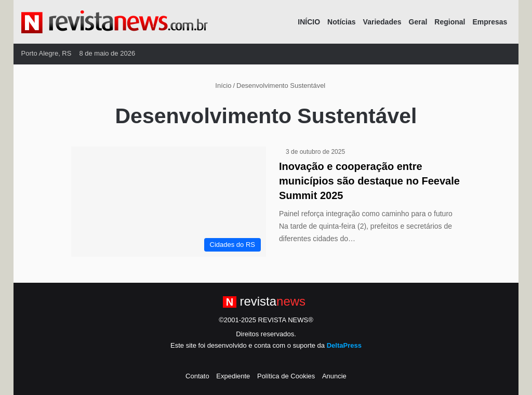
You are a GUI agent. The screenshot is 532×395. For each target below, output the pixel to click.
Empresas (490, 22)
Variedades (382, 22)
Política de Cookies (286, 376)
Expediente (233, 376)
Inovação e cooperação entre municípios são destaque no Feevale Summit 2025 (369, 181)
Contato (197, 376)
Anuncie (334, 376)
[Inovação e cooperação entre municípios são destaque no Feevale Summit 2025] (169, 202)
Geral (418, 22)
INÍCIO (309, 22)
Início (219, 85)
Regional (450, 22)
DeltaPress (344, 345)
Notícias (341, 22)
